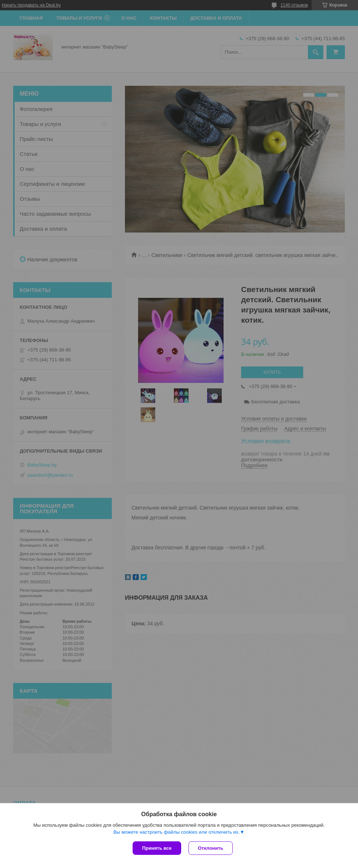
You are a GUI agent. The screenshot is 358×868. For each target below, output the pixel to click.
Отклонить (211, 848)
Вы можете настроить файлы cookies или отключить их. (176, 832)
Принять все (157, 848)
